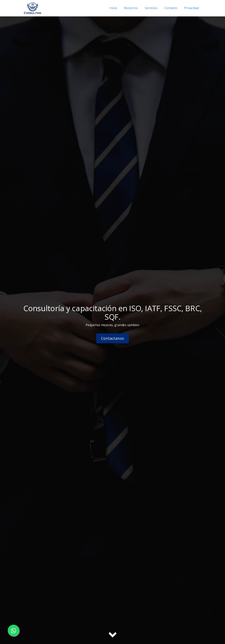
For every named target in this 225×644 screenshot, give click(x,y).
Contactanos (112, 338)
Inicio (113, 8)
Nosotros (131, 8)
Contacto (171, 8)
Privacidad (191, 8)
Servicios (151, 8)
